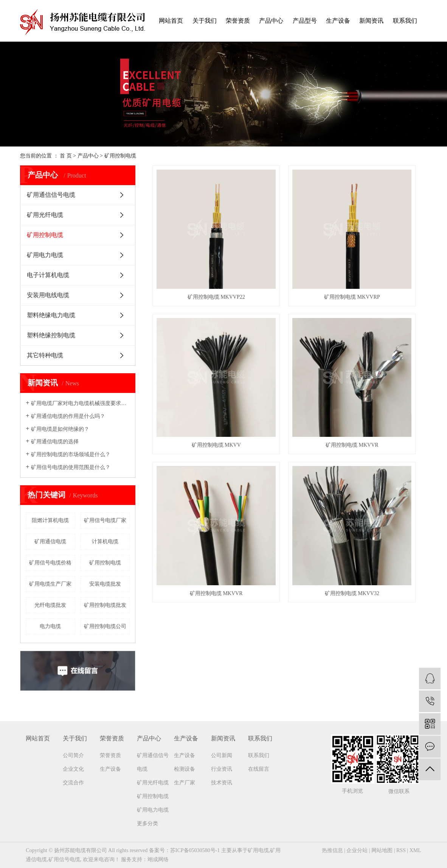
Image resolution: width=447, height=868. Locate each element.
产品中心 (271, 21)
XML (415, 850)
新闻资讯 (371, 21)
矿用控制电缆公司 (105, 626)
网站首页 (171, 21)
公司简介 (73, 755)
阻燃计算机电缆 (50, 520)
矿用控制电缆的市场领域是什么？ (71, 454)
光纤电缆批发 (50, 605)
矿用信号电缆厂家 (105, 520)
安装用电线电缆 (48, 295)
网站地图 (382, 850)
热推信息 (332, 850)
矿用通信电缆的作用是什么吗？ (68, 416)
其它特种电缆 (45, 355)
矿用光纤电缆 (45, 215)
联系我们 (405, 21)
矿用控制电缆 (120, 156)
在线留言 (259, 769)
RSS (401, 850)
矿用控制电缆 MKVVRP (289, 255)
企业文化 (73, 769)
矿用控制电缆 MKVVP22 (196, 255)
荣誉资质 (238, 21)
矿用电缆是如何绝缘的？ (60, 429)
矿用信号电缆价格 (50, 563)
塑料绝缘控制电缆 (51, 335)
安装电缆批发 (105, 584)
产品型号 (305, 21)
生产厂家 (185, 783)
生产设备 (338, 21)
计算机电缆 (105, 542)
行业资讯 (222, 769)
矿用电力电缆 (45, 255)
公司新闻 (222, 755)
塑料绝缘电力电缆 (51, 315)
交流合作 (73, 783)
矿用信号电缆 (64, 859)
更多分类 (147, 824)
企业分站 (357, 850)
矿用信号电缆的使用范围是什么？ (71, 467)
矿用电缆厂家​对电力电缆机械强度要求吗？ (80, 403)
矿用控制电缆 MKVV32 (384, 362)
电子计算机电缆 (48, 275)
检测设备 (185, 769)
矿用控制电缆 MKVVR (196, 362)
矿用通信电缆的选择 (55, 442)
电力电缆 (50, 626)
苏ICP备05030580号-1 (195, 850)
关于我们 (205, 21)
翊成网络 (158, 859)
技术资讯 (222, 783)
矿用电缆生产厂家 (50, 584)
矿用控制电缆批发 (105, 605)
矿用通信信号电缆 (51, 195)
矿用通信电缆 (50, 542)
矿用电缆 (258, 850)
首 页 (66, 156)
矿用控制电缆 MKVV (384, 255)
